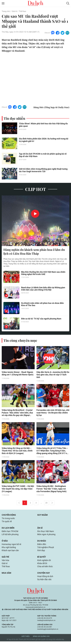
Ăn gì (40, 529)
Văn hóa (5, 562)
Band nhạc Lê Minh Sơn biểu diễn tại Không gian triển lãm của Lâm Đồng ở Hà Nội (43, 289)
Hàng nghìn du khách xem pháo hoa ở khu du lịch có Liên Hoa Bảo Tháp (34, 252)
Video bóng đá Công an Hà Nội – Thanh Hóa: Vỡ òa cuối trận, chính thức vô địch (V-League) (17, 451)
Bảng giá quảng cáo (41, 639)
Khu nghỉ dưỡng (9, 549)
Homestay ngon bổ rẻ (11, 546)
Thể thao (23, 11)
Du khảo (42, 542)
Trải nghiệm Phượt (46, 549)
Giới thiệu (26, 639)
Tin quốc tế (7, 522)
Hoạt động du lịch (45, 579)
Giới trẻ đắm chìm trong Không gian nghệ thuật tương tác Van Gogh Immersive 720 (43, 170)
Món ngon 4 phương (46, 536)
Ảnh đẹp (41, 552)
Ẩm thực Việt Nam (46, 533)
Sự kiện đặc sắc (44, 582)
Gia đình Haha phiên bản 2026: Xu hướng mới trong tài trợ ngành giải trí (44, 140)
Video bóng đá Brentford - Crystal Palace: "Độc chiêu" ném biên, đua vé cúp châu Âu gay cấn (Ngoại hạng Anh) (17, 413)
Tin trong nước (8, 519)
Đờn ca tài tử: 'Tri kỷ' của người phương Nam (41, 319)
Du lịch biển (8, 529)
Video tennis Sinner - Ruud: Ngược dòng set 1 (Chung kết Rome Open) (18, 374)
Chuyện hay (44, 575)
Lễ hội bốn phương (10, 536)
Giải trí (14, 11)
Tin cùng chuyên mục (20, 340)
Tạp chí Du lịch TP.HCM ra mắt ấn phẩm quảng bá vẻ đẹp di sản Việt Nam (43, 155)
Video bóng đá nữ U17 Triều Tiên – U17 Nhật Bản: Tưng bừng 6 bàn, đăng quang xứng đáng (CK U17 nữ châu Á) (52, 451)
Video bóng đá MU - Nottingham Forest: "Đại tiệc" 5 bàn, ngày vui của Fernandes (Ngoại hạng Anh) (51, 489)
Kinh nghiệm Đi (44, 562)
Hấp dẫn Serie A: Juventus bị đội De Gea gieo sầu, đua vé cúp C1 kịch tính (53, 375)
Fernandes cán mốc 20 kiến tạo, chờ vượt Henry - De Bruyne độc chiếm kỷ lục (53, 413)
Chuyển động (9, 516)
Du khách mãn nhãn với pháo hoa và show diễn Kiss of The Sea (42, 304)
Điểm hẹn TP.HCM (10, 533)
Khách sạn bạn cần (10, 552)
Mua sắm (6, 575)
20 (46, 504)
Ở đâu (5, 542)
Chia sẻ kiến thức (45, 569)
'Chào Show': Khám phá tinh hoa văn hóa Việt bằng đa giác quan (43, 125)
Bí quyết (42, 559)
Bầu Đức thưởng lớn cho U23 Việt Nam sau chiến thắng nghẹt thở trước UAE (43, 273)
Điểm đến (42, 546)
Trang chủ (6, 11)
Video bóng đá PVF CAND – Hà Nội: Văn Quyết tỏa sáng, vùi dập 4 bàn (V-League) (18, 489)
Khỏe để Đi (42, 565)
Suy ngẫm (42, 516)
